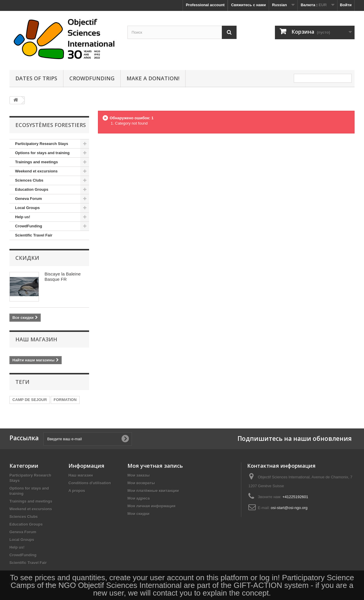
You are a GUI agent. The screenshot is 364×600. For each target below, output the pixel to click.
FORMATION (65, 400)
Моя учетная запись (155, 466)
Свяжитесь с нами (248, 5)
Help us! (23, 217)
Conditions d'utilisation (90, 483)
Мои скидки (138, 514)
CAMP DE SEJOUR (30, 400)
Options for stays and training (42, 153)
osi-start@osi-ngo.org (289, 508)
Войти (346, 5)
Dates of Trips (36, 78)
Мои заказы (138, 475)
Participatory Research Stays (42, 144)
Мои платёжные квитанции (153, 491)
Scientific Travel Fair (34, 235)
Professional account (205, 5)
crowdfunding (92, 78)
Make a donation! (153, 78)
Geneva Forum (28, 199)
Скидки (27, 258)
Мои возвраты (141, 483)
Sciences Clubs (29, 180)
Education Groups (32, 189)
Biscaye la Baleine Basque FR (63, 277)
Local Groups (27, 208)
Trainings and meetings (36, 162)
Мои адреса (138, 498)
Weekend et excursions (36, 171)
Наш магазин (36, 339)
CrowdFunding (29, 226)
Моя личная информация (151, 506)
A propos (77, 491)
